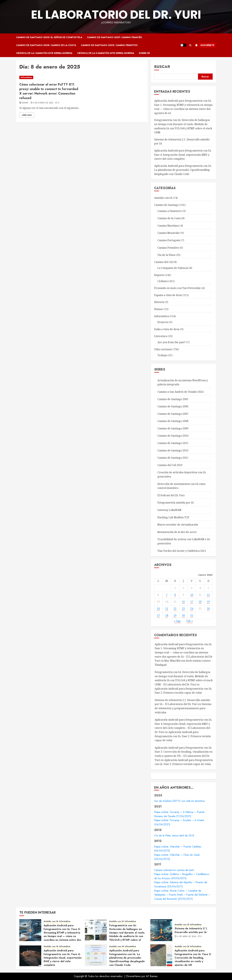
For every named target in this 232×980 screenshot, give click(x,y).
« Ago (177, 621)
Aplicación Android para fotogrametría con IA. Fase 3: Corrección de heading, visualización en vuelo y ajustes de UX (193, 958)
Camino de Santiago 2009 (173, 428)
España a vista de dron (168, 295)
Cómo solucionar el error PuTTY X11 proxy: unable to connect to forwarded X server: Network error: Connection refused (49, 91)
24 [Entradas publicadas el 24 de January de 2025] (192, 609)
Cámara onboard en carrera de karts (174, 870)
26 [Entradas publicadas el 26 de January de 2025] (208, 609)
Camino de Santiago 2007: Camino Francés (114, 37)
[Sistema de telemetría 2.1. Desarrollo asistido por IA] (161, 930)
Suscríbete (204, 45)
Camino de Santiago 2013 (173, 450)
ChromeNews (133, 976)
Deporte (159, 275)
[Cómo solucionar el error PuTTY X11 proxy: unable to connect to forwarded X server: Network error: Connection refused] (50, 77)
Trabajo (162, 355)
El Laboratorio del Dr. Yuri (116, 15)
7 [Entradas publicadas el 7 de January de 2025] (167, 595)
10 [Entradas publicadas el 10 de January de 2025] (192, 595)
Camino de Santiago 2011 (173, 443)
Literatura (161, 336)
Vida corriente (163, 349)
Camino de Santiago (166, 205)
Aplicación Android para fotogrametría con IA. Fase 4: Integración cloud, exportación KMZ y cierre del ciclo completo (183, 155)
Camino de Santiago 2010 (173, 436)
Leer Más (27, 115)
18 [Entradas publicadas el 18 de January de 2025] (200, 602)
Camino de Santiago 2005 (173, 399)
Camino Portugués (169, 240)
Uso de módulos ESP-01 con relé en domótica (179, 801)
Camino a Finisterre (170, 211)
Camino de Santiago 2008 (173, 421)
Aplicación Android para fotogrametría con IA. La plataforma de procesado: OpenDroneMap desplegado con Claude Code (183, 170)
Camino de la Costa (169, 218)
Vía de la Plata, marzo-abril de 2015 (174, 836)
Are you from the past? (172, 342)
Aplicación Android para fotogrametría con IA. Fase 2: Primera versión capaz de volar (183, 736)
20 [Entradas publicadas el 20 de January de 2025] (158, 609)
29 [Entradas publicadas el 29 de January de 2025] (175, 615)
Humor (159, 309)
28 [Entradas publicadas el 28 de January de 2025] (167, 615)
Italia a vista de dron (167, 329)
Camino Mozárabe (169, 233)
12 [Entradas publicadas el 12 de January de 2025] (208, 595)
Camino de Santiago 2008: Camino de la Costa (46, 45)
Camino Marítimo (168, 226)
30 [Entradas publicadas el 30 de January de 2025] (183, 615)
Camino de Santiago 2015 (173, 458)
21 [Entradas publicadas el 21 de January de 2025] (167, 609)
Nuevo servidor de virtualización (178, 525)
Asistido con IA (163, 198)
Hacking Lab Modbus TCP (173, 517)
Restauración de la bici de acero (177, 532)
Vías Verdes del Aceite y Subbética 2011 (182, 551)
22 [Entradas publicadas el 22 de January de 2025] (175, 609)
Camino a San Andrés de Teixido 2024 (180, 392)
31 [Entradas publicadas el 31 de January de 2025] (192, 615)
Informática (26, 77)
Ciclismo (163, 281)
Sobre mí (144, 53)
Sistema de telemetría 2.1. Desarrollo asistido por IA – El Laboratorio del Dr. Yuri (182, 702)
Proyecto (163, 322)
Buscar (162, 66)
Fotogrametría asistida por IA (176, 503)
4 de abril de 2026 (187, 937)
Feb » (190, 621)
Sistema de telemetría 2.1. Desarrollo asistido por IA (191, 930)
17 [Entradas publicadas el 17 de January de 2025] (192, 602)
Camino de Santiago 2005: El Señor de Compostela (49, 37)
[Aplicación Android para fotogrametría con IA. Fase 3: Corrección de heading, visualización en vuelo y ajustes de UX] (161, 955)
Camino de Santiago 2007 (173, 414)
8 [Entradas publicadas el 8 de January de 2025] (175, 595)
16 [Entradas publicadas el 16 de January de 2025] (183, 602)
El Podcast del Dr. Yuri (171, 495)
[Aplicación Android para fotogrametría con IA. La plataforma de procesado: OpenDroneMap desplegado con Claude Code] (96, 955)
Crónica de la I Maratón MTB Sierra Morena (44, 53)
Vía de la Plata (166, 255)
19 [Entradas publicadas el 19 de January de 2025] (208, 602)
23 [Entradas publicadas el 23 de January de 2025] (183, 609)
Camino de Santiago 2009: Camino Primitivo (109, 45)
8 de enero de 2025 (43, 103)
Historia (159, 302)
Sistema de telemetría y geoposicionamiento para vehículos (183, 708)
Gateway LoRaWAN (169, 510)
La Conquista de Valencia (173, 268)
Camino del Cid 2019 (170, 465)
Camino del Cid (163, 262)
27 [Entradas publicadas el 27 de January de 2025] (158, 615)
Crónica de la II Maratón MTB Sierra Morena (106, 53)
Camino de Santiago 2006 (173, 406)
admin (25, 103)
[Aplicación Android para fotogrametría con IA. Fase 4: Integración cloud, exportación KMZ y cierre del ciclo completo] (30, 955)
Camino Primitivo (168, 248)
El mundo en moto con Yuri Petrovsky (177, 288)
